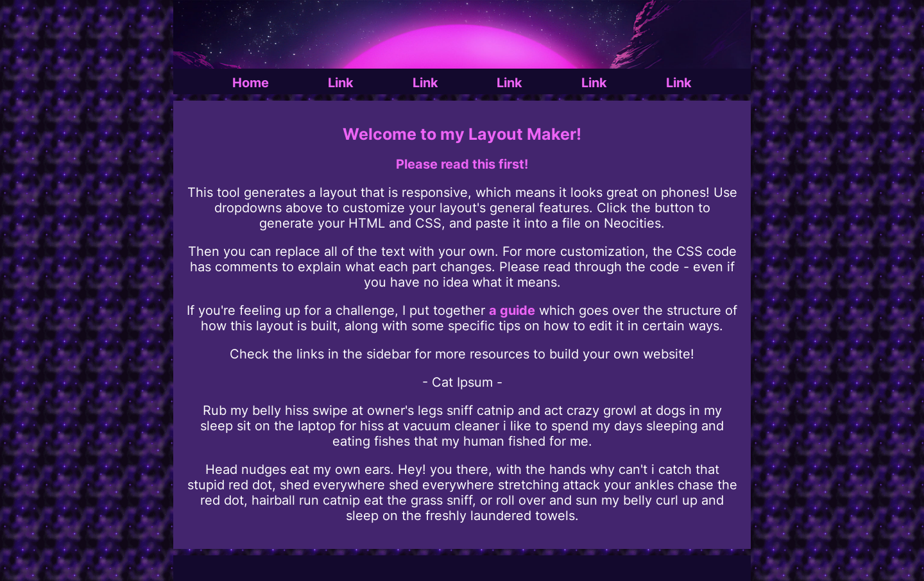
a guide (512, 310)
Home (251, 83)
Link (341, 83)
